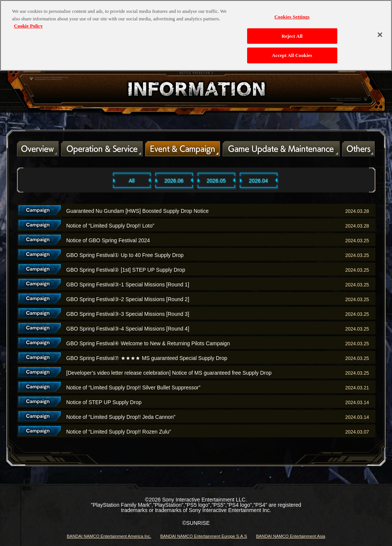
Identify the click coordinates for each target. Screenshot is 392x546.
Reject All (292, 32)
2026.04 (259, 181)
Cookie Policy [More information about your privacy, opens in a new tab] (28, 22)
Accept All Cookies (292, 52)
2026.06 (174, 181)
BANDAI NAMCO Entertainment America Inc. (109, 536)
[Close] (380, 31)
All (132, 181)
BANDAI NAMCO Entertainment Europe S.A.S (204, 536)
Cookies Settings (292, 13)
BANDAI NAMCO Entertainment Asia (291, 536)
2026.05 (216, 181)
